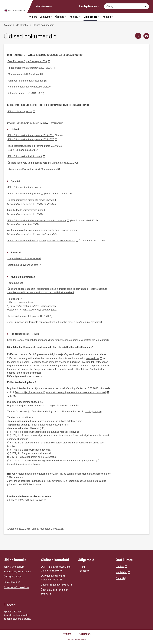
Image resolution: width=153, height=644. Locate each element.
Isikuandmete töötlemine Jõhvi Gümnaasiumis (34, 169)
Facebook (84, 569)
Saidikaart (85, 634)
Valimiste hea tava (19, 93)
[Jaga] (138, 36)
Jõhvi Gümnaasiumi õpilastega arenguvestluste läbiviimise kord (43, 240)
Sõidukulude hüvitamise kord (25, 265)
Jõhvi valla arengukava (22, 111)
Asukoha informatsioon (16, 587)
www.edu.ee (95, 358)
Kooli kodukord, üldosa (21, 146)
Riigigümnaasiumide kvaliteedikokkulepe (29, 87)
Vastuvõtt (46, 17)
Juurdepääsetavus (89, 6)
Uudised (120, 566)
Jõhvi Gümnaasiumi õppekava (25, 193)
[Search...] (146, 6)
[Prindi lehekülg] (146, 36)
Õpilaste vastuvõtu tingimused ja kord (29, 163)
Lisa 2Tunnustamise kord (23, 150)
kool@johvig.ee (93, 412)
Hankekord (15, 299)
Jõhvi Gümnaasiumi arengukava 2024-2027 (32, 139)
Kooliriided (122, 572)
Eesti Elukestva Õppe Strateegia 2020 (29, 61)
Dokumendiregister (19, 316)
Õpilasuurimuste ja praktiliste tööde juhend (32, 200)
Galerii (119, 578)
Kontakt (108, 17)
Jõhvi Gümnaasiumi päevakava (24, 187)
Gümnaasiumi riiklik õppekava (25, 74)
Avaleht (33, 17)
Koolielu (75, 17)
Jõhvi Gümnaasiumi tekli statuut (27, 156)
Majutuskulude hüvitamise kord (24, 259)
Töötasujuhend (15, 283)
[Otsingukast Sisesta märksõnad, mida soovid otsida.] (126, 6)
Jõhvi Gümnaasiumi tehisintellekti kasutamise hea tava (39, 220)
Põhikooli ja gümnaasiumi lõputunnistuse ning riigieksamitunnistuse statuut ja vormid (62, 392)
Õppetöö (61, 17)
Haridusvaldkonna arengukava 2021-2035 (31, 68)
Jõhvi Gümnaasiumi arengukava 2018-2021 (31, 135)
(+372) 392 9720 (13, 577)
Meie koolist (92, 17)
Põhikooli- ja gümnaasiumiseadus (27, 81)
